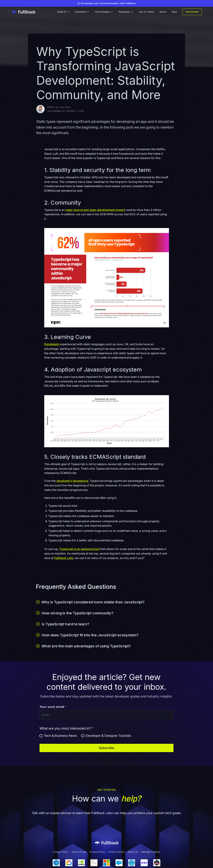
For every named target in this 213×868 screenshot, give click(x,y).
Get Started (192, 12)
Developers (52, 344)
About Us (133, 852)
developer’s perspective (72, 481)
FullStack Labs (64, 558)
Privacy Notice (117, 852)
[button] (63, 12)
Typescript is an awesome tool (79, 549)
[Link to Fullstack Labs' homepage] (107, 843)
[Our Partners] (106, 863)
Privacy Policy (97, 852)
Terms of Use (79, 852)
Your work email (53, 707)
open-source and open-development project (95, 210)
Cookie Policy (60, 852)
